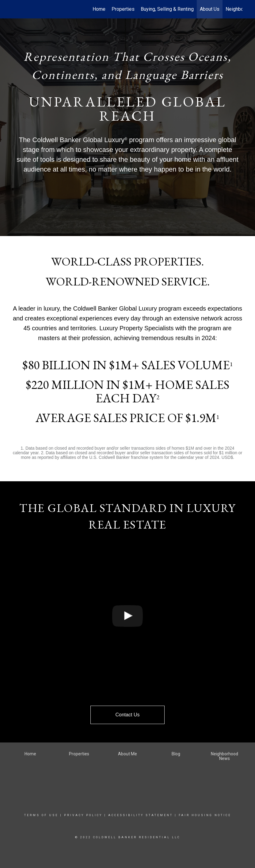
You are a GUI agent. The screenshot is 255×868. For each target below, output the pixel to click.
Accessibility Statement (141, 815)
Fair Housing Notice (205, 815)
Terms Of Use (41, 815)
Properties (123, 9)
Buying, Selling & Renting (167, 9)
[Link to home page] (16, 9)
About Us (210, 9)
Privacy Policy (83, 815)
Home (99, 9)
